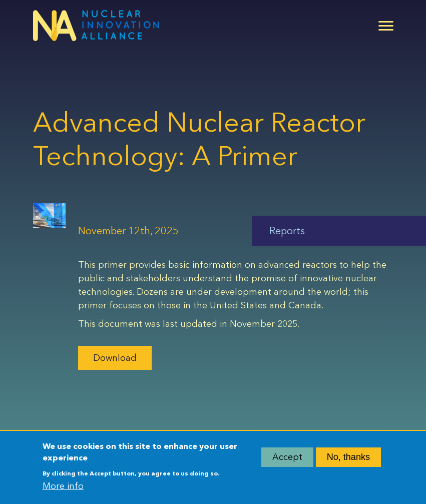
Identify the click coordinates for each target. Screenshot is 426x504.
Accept (287, 459)
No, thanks (348, 459)
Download (115, 358)
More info (63, 488)
